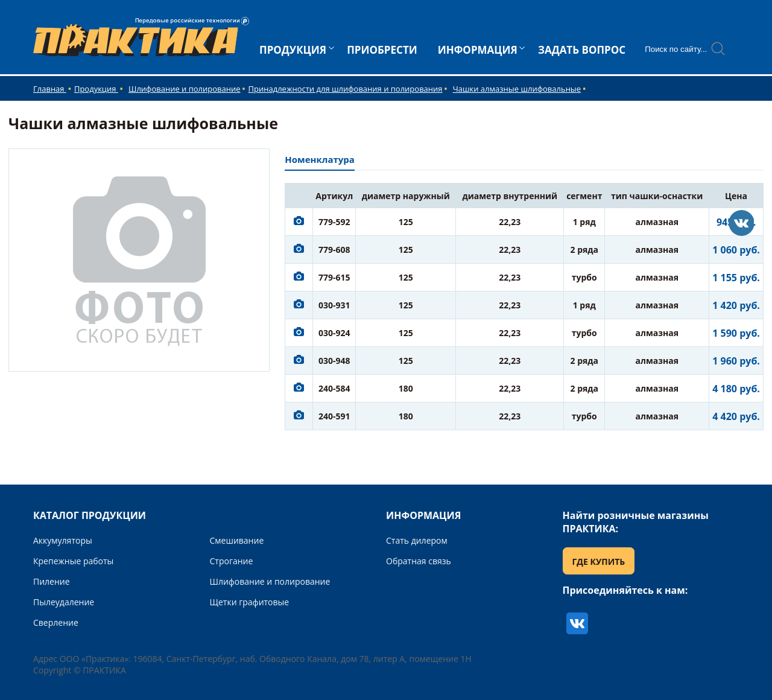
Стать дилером (417, 540)
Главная (50, 89)
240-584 (334, 388)
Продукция (96, 89)
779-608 (334, 250)
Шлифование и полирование (185, 89)
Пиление (52, 581)
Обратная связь (419, 561)
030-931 (334, 305)
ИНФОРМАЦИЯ (478, 50)
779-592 (334, 222)
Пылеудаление (64, 602)
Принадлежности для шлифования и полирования (346, 89)
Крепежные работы (73, 561)
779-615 (334, 277)
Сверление (56, 622)
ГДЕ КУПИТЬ (599, 562)
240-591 (334, 416)
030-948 (334, 361)
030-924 (334, 333)
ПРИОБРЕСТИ (382, 50)
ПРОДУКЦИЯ (293, 50)
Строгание (232, 561)
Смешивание (237, 540)
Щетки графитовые (250, 602)
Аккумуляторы (63, 540)
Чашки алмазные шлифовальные (517, 89)
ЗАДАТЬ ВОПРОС (582, 50)
